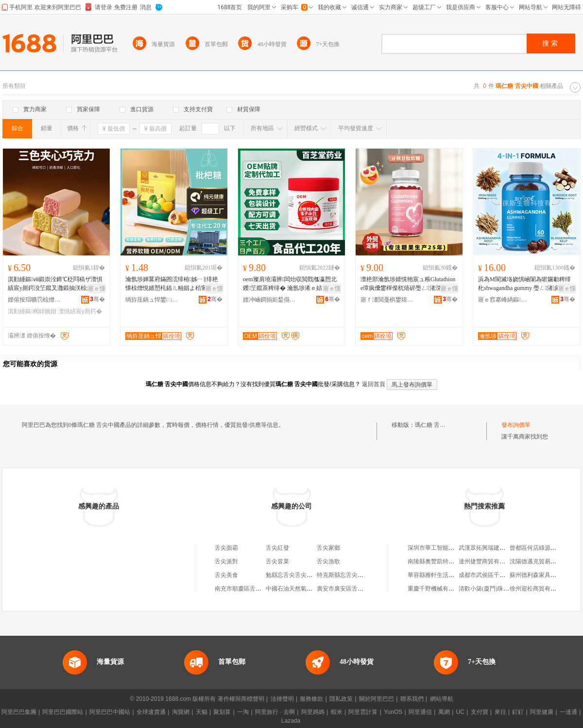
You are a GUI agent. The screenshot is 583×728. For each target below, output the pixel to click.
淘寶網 (181, 712)
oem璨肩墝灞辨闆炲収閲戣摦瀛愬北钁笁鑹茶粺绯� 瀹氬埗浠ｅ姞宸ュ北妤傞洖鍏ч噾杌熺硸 (291, 284)
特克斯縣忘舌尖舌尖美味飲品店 (358, 575)
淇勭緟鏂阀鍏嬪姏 (32, 311)
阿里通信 (420, 712)
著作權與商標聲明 (241, 699)
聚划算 (222, 712)
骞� (97, 299)
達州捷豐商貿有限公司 (488, 561)
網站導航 (442, 699)
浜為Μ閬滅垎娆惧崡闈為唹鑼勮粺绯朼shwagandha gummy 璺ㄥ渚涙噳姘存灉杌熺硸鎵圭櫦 (524, 284)
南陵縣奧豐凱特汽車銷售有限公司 (451, 561)
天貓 (202, 712)
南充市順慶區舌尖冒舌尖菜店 (253, 589)
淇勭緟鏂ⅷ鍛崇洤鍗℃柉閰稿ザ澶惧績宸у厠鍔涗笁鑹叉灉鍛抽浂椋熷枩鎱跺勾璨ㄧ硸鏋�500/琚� (56, 284)
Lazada (291, 721)
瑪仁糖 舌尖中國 (436, 425)
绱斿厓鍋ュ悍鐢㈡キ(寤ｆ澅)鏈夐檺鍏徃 (152, 300)
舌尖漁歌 (328, 561)
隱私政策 (341, 699)
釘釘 (518, 712)
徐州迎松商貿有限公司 (539, 589)
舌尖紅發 (277, 548)
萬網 (444, 712)
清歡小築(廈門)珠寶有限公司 (496, 589)
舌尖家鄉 (328, 548)
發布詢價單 (516, 425)
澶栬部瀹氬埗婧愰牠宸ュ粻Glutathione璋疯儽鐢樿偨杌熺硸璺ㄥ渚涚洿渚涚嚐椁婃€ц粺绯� (408, 284)
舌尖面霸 (226, 548)
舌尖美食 (226, 575)
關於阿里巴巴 (377, 699)
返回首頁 (374, 384)
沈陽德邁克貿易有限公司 (542, 561)
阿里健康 (542, 712)
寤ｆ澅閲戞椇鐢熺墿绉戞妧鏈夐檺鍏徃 (387, 300)
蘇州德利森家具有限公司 (542, 575)
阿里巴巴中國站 (110, 712)
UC (460, 712)
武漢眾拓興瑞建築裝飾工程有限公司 (505, 548)
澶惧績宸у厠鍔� (80, 311)
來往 (500, 712)
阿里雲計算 (363, 712)
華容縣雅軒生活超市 (434, 575)
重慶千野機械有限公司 (437, 589)
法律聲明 (282, 699)
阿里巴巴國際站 (63, 712)
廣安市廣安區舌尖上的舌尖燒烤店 (360, 589)
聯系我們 (412, 699)
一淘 (243, 712)
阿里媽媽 (313, 712)
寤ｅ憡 (97, 288)
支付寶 (480, 712)
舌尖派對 (226, 561)
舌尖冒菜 (277, 561)
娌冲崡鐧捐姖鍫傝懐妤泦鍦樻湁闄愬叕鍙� (270, 300)
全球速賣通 (151, 712)
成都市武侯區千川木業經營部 (497, 575)
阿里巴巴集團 (19, 712)
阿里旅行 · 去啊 (275, 712)
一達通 (568, 712)
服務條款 (311, 699)
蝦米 (337, 712)
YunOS (393, 712)
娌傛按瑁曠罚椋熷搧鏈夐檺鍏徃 (34, 300)
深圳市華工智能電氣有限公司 (446, 548)
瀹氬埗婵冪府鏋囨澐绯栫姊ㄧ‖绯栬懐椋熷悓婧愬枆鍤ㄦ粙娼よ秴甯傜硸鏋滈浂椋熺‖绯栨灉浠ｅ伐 (172, 284)
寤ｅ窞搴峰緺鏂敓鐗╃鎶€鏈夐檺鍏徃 (505, 300)
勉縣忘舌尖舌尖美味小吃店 (301, 575)
